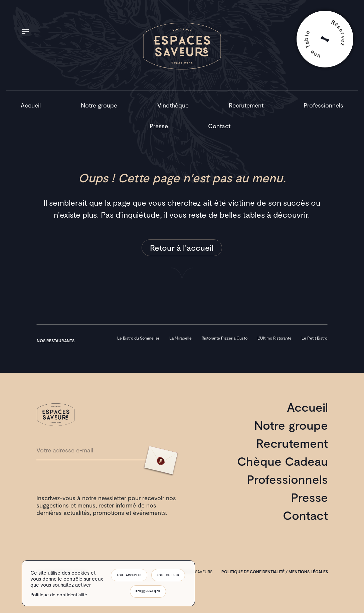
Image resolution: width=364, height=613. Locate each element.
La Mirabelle (180, 338)
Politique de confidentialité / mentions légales (275, 572)
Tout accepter (129, 575)
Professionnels (323, 105)
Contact (219, 126)
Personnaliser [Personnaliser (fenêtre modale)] (148, 591)
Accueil (31, 105)
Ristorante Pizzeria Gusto (225, 338)
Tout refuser (168, 575)
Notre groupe (99, 105)
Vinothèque (173, 105)
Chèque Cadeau (283, 461)
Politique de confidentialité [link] (59, 594)
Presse (159, 126)
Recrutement (246, 105)
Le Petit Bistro (314, 338)
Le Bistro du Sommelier (138, 338)
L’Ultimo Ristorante (275, 338)
